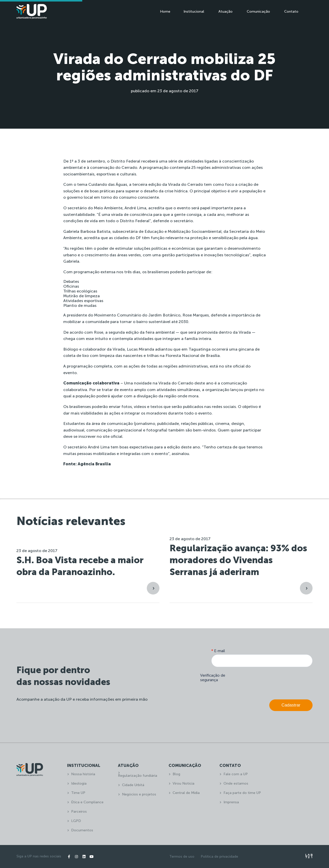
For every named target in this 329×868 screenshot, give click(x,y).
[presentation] (274, 682)
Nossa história (83, 774)
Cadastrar (291, 705)
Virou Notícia (183, 783)
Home (165, 12)
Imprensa (231, 802)
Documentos (82, 830)
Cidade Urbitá (133, 785)
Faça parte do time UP (242, 793)
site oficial (235, 366)
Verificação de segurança (213, 678)
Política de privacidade (219, 856)
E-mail (218, 651)
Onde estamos (236, 783)
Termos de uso (182, 856)
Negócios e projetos (139, 794)
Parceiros (79, 812)
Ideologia (79, 783)
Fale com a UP (236, 774)
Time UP (78, 793)
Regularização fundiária (138, 776)
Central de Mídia (186, 793)
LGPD (76, 821)
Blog (176, 774)
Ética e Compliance (87, 802)
